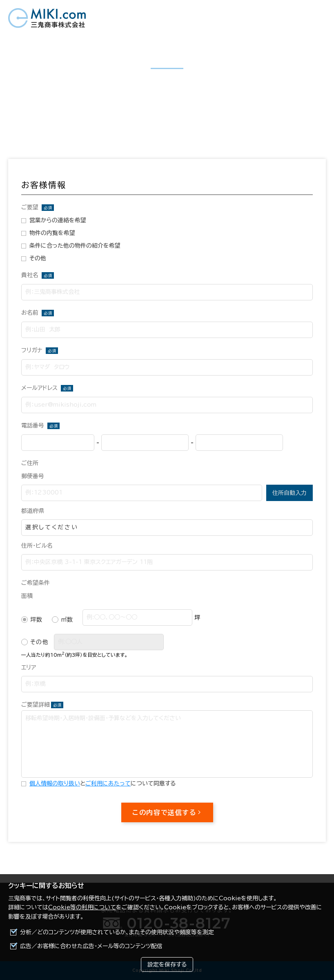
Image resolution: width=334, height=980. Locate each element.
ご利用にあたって (108, 783)
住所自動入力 (289, 493)
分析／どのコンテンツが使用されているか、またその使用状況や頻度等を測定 (117, 932)
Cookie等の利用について (82, 907)
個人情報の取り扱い (55, 783)
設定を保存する (167, 964)
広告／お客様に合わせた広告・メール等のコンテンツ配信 (91, 946)
